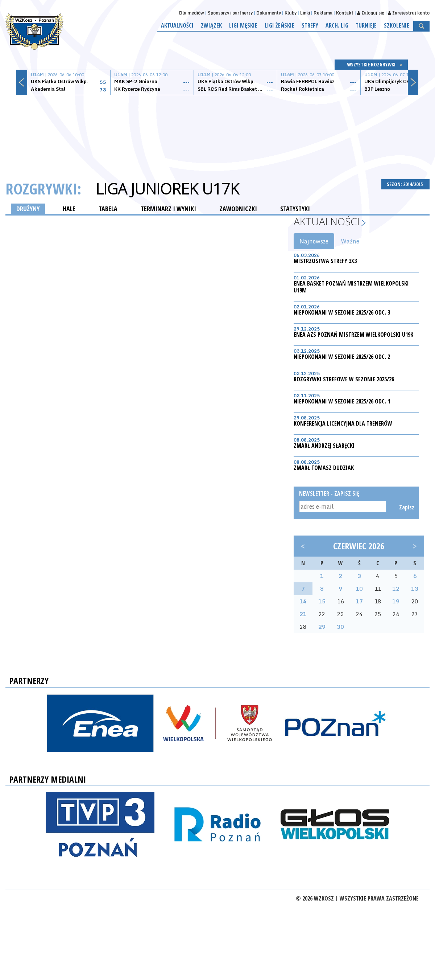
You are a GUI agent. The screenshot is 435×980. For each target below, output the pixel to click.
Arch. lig (337, 25)
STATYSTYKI (295, 209)
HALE (69, 209)
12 (396, 589)
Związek (211, 25)
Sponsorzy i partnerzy (230, 13)
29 (322, 627)
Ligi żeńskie (279, 25)
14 (303, 601)
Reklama (323, 13)
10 (359, 589)
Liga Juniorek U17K (167, 189)
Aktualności (177, 25)
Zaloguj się (371, 13)
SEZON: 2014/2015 (405, 184)
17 (359, 601)
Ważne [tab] (350, 241)
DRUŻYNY (28, 209)
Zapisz (406, 507)
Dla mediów (192, 13)
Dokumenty (269, 13)
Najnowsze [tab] (314, 241)
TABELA (108, 209)
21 (303, 614)
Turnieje (366, 25)
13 (415, 589)
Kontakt (345, 13)
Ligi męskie (243, 25)
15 (322, 601)
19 (396, 601)
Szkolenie (397, 25)
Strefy (310, 25)
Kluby (291, 13)
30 (340, 627)
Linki (305, 13)
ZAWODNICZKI (238, 209)
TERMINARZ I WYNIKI (168, 209)
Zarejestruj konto (409, 13)
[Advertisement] (217, 129)
